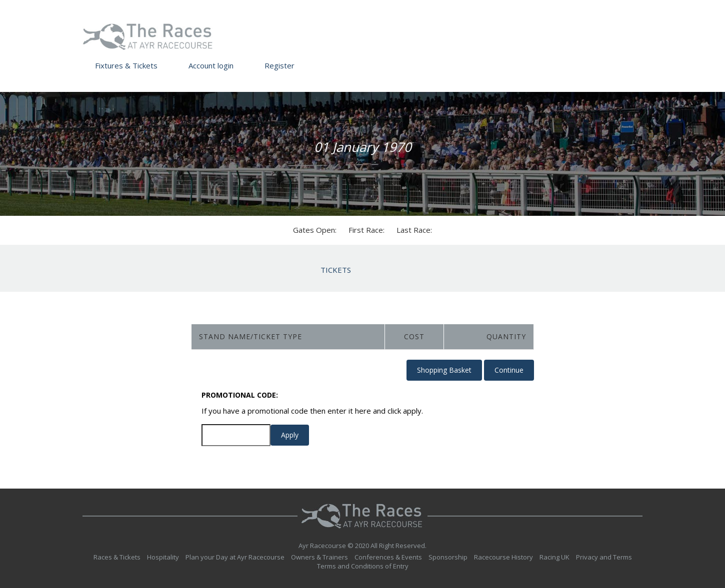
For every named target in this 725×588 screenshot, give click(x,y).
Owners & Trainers (319, 557)
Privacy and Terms (604, 557)
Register (279, 65)
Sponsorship (448, 557)
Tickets (336, 270)
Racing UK (554, 557)
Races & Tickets (117, 557)
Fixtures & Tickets (126, 65)
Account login (211, 65)
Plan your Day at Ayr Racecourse (235, 557)
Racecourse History (503, 557)
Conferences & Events (388, 557)
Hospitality (163, 557)
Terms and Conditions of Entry (363, 566)
